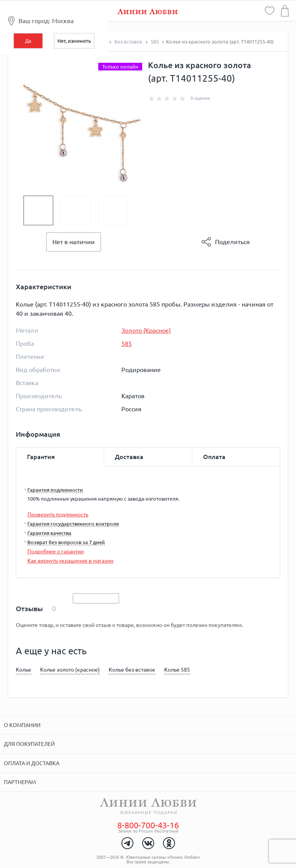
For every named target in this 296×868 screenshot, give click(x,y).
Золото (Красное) (146, 330)
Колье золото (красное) (70, 670)
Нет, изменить (74, 41)
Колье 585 (177, 670)
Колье (24, 670)
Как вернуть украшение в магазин (70, 561)
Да (28, 41)
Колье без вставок (132, 670)
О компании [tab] (22, 725)
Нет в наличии (74, 242)
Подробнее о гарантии (55, 551)
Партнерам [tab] (20, 782)
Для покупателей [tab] (29, 744)
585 (127, 344)
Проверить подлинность (58, 514)
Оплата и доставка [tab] (32, 763)
